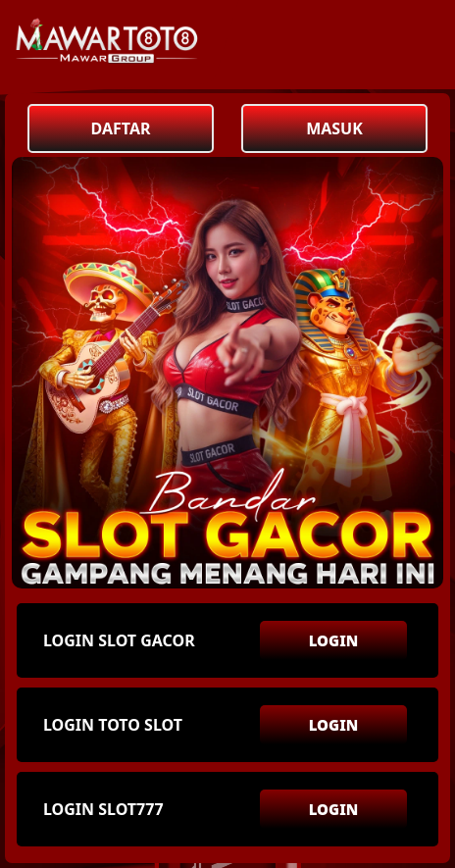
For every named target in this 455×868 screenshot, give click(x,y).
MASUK (334, 128)
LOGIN (334, 640)
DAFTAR (121, 128)
